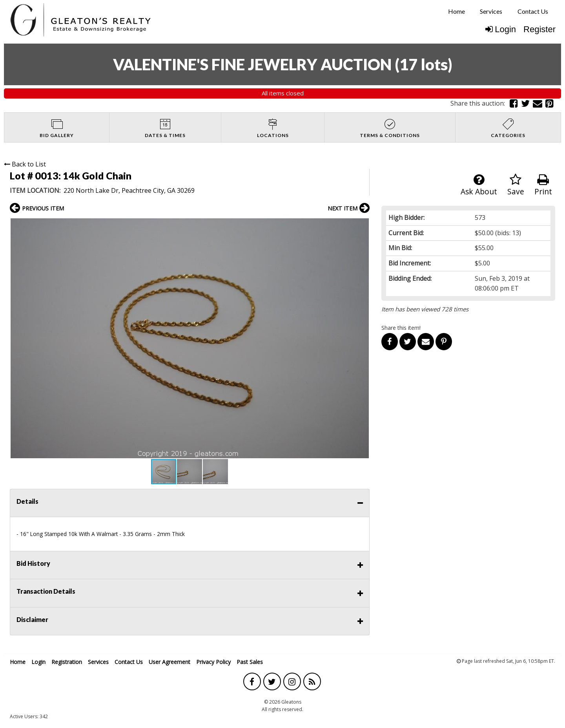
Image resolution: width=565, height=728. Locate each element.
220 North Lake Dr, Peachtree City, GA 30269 (129, 190)
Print (543, 185)
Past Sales (250, 662)
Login (501, 29)
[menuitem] (457, 11)
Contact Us (533, 11)
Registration (67, 662)
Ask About (479, 185)
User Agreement (169, 662)
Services (491, 11)
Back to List (25, 164)
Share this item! (401, 328)
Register (539, 29)
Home (457, 11)
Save (516, 185)
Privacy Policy (213, 662)
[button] (363, 225)
